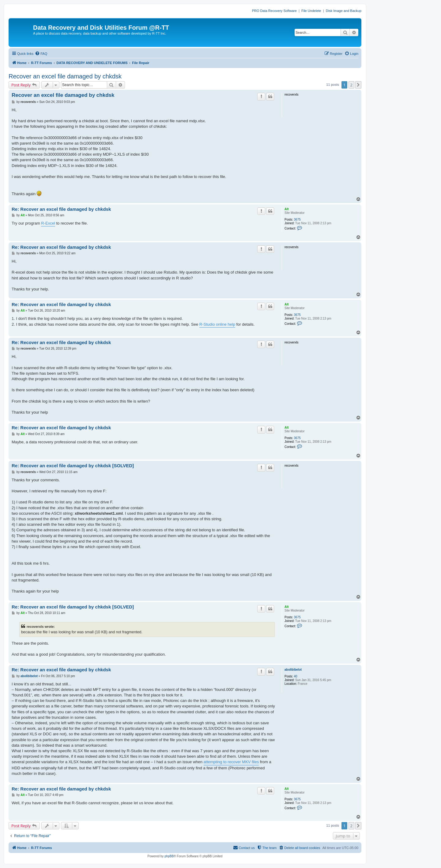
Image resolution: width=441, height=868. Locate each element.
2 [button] (351, 85)
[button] (358, 85)
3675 (297, 220)
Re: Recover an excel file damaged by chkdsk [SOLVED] (73, 466)
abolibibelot (293, 670)
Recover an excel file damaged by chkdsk (65, 76)
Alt (286, 209)
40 (296, 676)
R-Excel (48, 223)
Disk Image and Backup (344, 11)
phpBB (169, 856)
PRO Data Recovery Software (274, 11)
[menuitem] (41, 54)
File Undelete (311, 11)
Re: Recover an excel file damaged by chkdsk (61, 209)
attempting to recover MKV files (231, 762)
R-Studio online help (217, 324)
